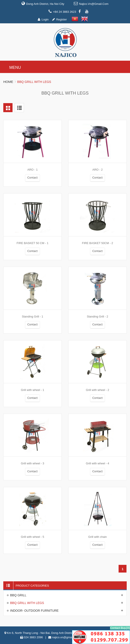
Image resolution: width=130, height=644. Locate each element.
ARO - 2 (98, 170)
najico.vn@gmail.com (94, 4)
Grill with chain (98, 537)
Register (61, 19)
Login (45, 19)
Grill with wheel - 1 (32, 390)
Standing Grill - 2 (98, 317)
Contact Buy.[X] (120, 628)
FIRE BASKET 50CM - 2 (97, 243)
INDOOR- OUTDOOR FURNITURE (34, 611)
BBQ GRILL (18, 595)
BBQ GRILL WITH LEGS (27, 603)
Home (8, 82)
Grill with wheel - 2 (97, 390)
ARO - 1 (33, 170)
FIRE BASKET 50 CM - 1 (33, 243)
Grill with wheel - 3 (32, 463)
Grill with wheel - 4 (97, 463)
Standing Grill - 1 (33, 317)
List (19, 108)
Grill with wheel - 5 (32, 537)
